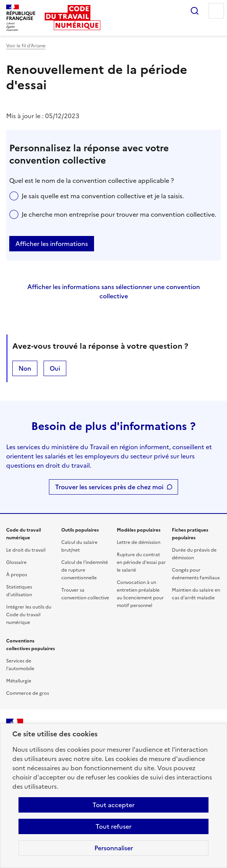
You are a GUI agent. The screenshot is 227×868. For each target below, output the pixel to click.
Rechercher (195, 11)
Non (25, 368)
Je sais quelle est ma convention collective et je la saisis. (103, 196)
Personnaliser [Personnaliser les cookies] (114, 848)
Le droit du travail (26, 550)
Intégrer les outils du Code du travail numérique (29, 615)
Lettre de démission (139, 542)
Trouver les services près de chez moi (109, 487)
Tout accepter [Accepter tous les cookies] (113, 805)
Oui (55, 368)
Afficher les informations (52, 244)
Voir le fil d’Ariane (26, 46)
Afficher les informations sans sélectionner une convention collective (114, 291)
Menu (216, 11)
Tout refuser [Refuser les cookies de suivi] (113, 826)
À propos (17, 575)
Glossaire (16, 562)
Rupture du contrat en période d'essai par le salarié (141, 562)
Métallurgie (19, 681)
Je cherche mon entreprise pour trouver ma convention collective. (119, 214)
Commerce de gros (28, 693)
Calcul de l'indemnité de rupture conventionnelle (85, 570)
